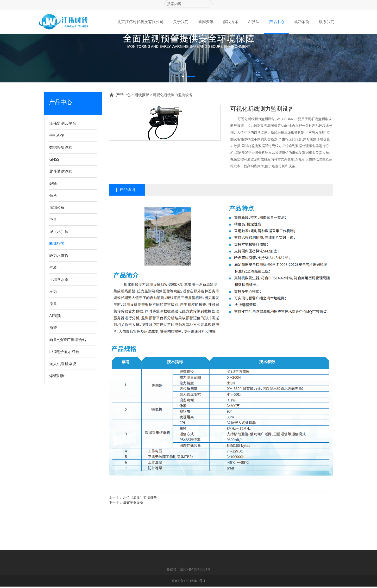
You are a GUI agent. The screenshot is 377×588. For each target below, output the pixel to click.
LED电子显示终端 (64, 385)
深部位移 (57, 241)
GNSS (54, 193)
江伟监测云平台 (63, 157)
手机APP (57, 169)
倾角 (53, 229)
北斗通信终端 (61, 205)
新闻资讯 (206, 22)
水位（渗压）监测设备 (140, 531)
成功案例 (302, 22)
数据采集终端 (61, 181)
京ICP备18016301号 (195, 571)
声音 (53, 253)
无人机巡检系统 (63, 397)
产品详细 (127, 223)
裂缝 (53, 217)
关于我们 (181, 22)
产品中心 (277, 22)
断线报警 (57, 277)
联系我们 (327, 22)
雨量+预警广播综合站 (68, 373)
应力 (53, 325)
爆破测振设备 (133, 536)
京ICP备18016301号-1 (189, 582)
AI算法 (254, 22)
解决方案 (231, 22)
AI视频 (55, 349)
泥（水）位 (59, 265)
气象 (53, 301)
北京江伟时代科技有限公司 (140, 22)
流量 (53, 337)
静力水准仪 (59, 289)
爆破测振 (57, 409)
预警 (53, 361)
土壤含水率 (59, 313)
